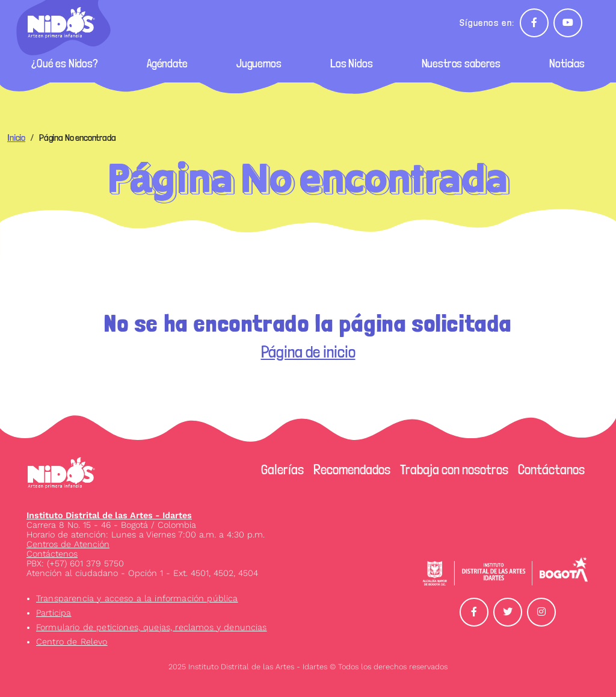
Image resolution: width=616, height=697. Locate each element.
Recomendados (352, 469)
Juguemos (259, 64)
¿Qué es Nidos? (65, 64)
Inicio (16, 138)
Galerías (282, 469)
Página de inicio (308, 352)
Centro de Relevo (72, 642)
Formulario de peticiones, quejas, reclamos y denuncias (152, 627)
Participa (54, 613)
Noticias (567, 64)
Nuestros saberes (461, 64)
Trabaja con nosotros (454, 469)
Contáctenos (52, 554)
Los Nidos (352, 64)
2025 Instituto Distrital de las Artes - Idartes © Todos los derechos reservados (308, 667)
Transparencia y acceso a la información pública (137, 598)
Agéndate (167, 64)
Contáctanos (551, 469)
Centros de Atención (68, 544)
